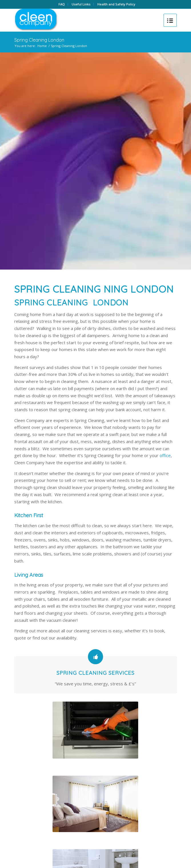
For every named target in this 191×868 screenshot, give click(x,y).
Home (42, 46)
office (165, 455)
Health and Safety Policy (116, 4)
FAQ (62, 4)
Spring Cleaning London (39, 40)
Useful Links (81, 4)
